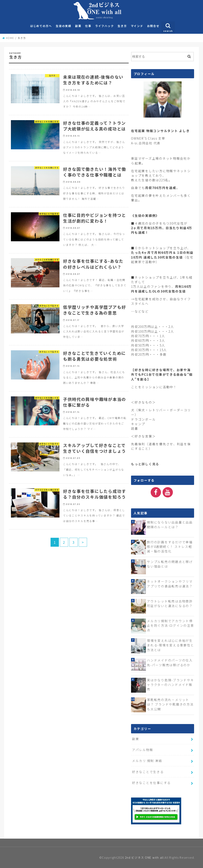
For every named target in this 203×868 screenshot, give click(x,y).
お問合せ (153, 26)
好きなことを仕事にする (151, 783)
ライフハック (104, 26)
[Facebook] (156, 492)
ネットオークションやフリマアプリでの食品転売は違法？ (170, 584)
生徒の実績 (64, 26)
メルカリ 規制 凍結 (147, 761)
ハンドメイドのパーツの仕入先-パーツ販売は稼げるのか (170, 662)
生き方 (122, 26)
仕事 (88, 26)
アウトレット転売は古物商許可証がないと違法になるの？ (170, 603)
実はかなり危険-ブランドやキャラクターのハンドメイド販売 (170, 685)
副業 (78, 26)
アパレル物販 (143, 750)
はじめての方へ (41, 26)
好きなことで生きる (148, 772)
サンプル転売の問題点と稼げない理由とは (170, 564)
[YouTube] (168, 492)
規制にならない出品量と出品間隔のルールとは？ (170, 524)
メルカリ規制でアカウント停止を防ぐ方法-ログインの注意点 (170, 625)
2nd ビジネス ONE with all (144, 857)
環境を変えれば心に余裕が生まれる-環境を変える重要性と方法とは (170, 645)
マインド (137, 26)
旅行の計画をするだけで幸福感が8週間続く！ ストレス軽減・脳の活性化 (170, 547)
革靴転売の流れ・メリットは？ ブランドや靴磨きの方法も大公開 (170, 704)
